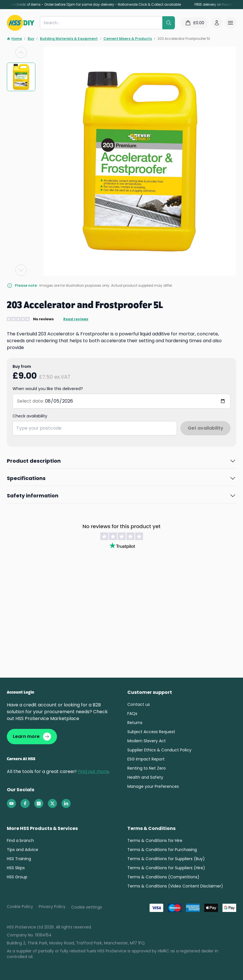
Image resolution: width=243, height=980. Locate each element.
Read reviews (76, 319)
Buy (31, 39)
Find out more (93, 771)
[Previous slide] (21, 52)
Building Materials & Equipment (69, 39)
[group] (21, 77)
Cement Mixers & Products (128, 39)
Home (14, 39)
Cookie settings (87, 907)
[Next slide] (21, 270)
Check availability (30, 416)
